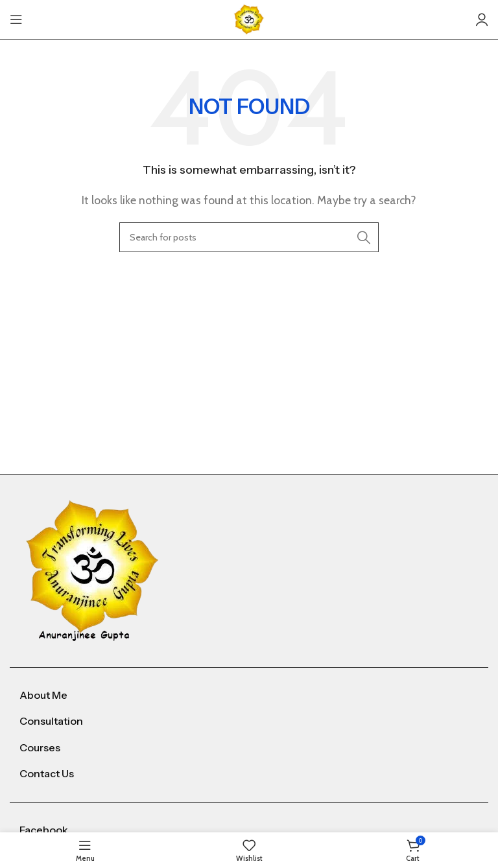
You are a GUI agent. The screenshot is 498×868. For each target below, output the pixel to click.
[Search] (249, 237)
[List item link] (249, 696)
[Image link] (92, 569)
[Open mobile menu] (16, 19)
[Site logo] (249, 18)
